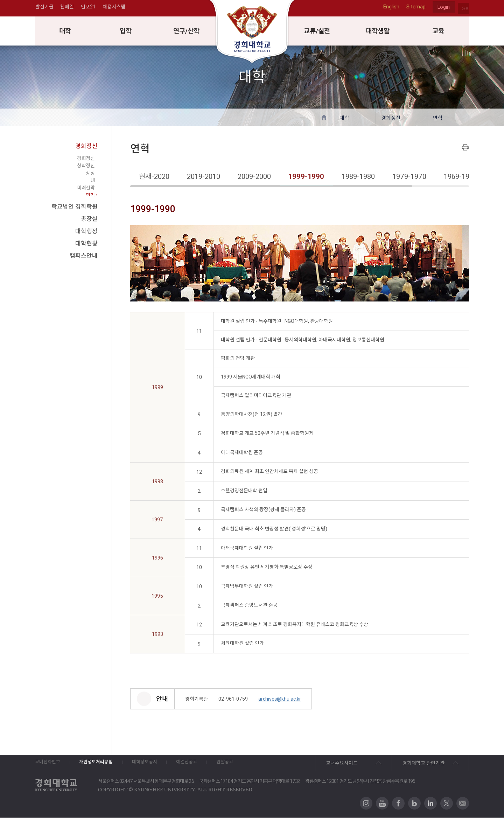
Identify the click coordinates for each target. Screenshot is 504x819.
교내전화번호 (49, 764)
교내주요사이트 (342, 764)
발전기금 (44, 8)
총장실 (89, 220)
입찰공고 (252, 764)
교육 (439, 32)
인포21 (88, 8)
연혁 (437, 119)
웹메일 (67, 8)
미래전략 (86, 189)
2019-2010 (204, 178)
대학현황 (86, 245)
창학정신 (86, 167)
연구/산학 (187, 32)
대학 (65, 32)
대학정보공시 (159, 764)
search (463, 8)
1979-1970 (409, 178)
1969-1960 (460, 178)
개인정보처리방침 (104, 764)
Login (443, 9)
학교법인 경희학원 (75, 208)
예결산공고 (208, 764)
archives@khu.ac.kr (280, 700)
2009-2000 (254, 178)
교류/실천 (317, 32)
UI (93, 182)
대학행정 (86, 232)
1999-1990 (306, 178)
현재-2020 (154, 178)
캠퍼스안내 (84, 257)
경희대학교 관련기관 (423, 764)
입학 (126, 32)
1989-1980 (358, 178)
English (390, 8)
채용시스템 (114, 8)
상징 (90, 174)
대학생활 (378, 32)
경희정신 (391, 119)
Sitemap (415, 8)
